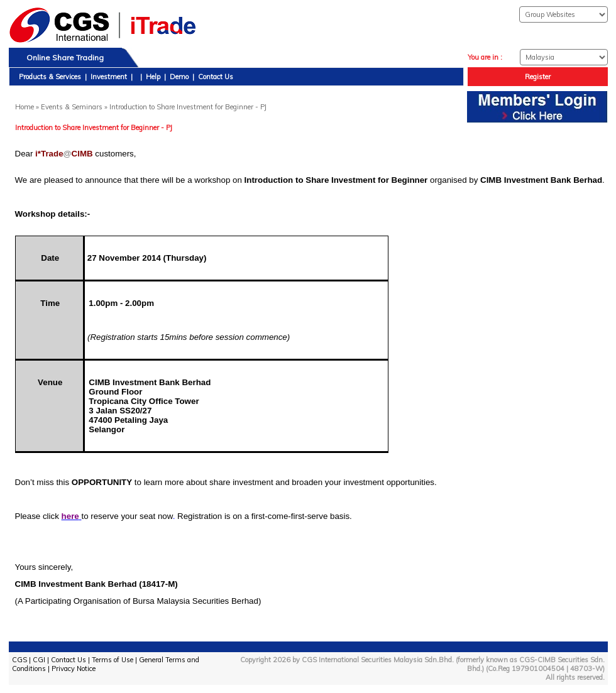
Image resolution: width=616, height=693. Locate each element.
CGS (19, 660)
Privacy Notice (74, 668)
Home (25, 107)
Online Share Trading (65, 57)
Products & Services (50, 77)
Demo (179, 77)
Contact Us (216, 77)
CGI (39, 660)
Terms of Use (113, 660)
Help (153, 77)
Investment (109, 77)
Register (538, 77)
